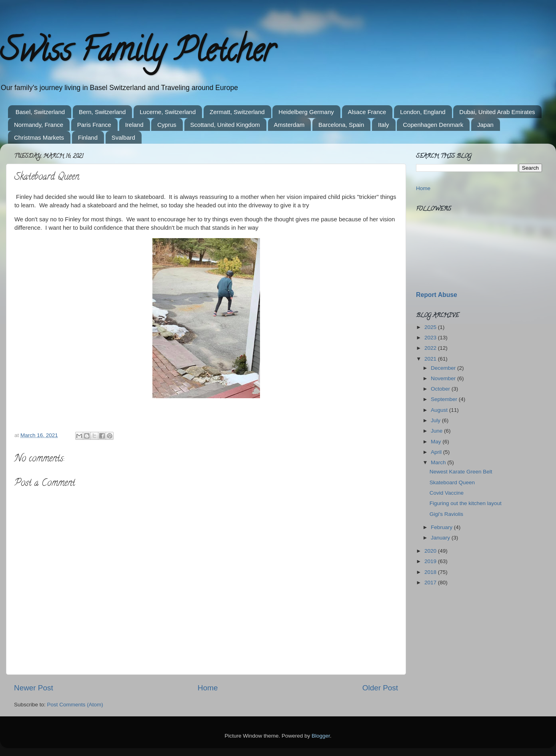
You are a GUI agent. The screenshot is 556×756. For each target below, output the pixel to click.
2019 (431, 561)
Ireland (134, 125)
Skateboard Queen (452, 482)
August (440, 410)
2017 (431, 583)
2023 (431, 338)
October (441, 389)
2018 (431, 572)
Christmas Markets (39, 137)
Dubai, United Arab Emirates (497, 112)
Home (208, 688)
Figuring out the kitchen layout (466, 503)
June (437, 431)
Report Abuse (437, 295)
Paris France (94, 125)
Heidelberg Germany (306, 112)
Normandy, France (39, 125)
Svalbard (123, 137)
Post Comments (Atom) (75, 705)
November (444, 378)
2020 (431, 551)
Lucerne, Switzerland (168, 112)
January (441, 538)
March (439, 462)
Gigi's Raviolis (446, 514)
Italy (384, 125)
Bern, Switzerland (102, 112)
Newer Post (34, 688)
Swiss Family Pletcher (137, 54)
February (442, 527)
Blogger (321, 736)
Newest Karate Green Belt (461, 472)
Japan (485, 125)
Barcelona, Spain (341, 125)
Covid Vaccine (447, 493)
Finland (88, 137)
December (444, 368)
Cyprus (167, 125)
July (436, 420)
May (437, 442)
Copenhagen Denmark (433, 125)
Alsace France (367, 112)
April (437, 452)
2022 (431, 348)
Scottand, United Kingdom (225, 125)
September (445, 399)
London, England (423, 112)
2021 (431, 359)
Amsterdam (289, 125)
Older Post (380, 688)
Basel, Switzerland (40, 112)
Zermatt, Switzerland (237, 112)
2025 (431, 327)
